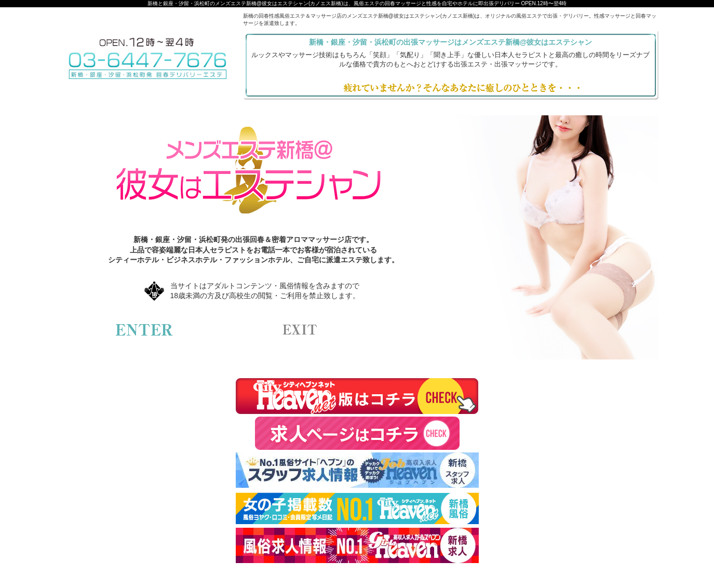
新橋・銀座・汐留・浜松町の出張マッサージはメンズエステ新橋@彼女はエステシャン (451, 42)
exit (300, 330)
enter (144, 330)
